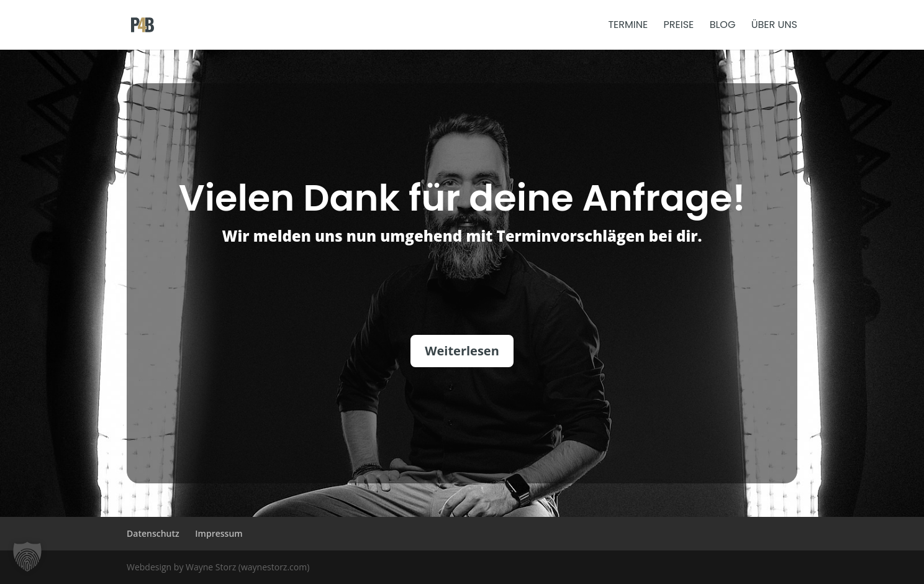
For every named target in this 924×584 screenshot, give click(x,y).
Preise (679, 26)
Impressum (219, 533)
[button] (27, 557)
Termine (628, 26)
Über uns (774, 26)
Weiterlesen (462, 351)
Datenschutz (153, 533)
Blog (723, 26)
